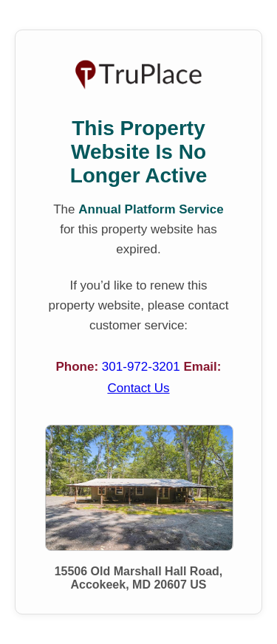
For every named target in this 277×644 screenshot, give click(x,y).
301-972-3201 (143, 367)
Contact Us (138, 388)
